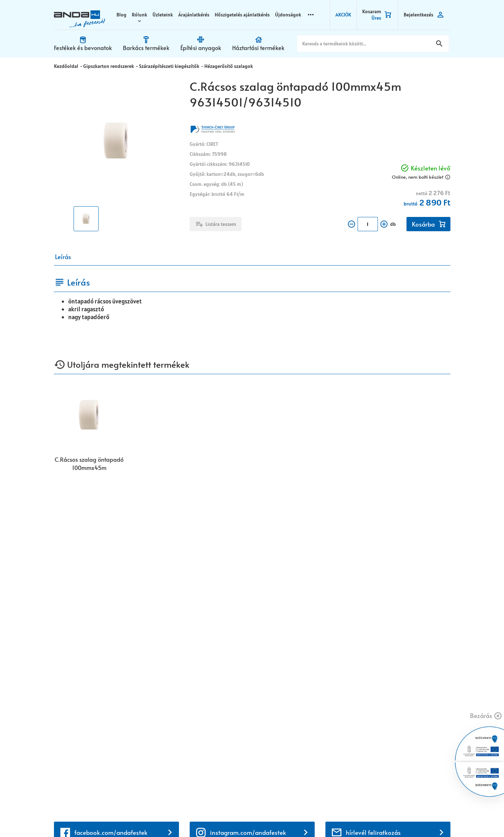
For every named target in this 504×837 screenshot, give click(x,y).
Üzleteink (165, 14)
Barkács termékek (151, 47)
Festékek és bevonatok (85, 47)
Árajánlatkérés (196, 14)
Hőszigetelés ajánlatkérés (244, 14)
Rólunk (142, 14)
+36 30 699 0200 (78, 717)
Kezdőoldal (66, 65)
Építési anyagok (209, 47)
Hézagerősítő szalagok (226, 65)
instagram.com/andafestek (248, 504)
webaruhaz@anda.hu (82, 678)
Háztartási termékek (269, 47)
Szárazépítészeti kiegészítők (168, 65)
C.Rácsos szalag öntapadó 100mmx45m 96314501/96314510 (89, 464)
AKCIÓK (344, 14)
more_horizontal (313, 14)
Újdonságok (290, 14)
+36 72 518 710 (74, 709)
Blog (124, 14)
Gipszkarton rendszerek (108, 65)
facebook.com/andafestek (111, 504)
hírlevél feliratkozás (373, 504)
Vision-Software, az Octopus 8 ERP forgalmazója (139, 818)
